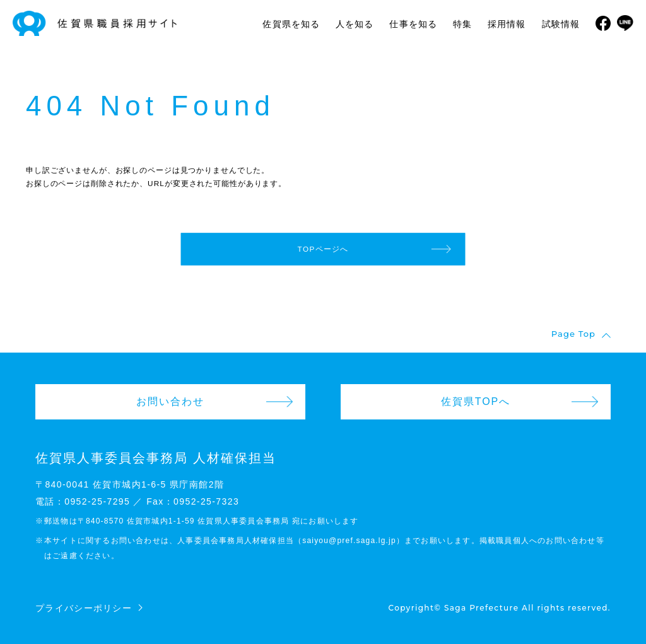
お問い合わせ (170, 401)
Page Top (573, 334)
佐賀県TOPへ (476, 401)
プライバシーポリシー (84, 608)
